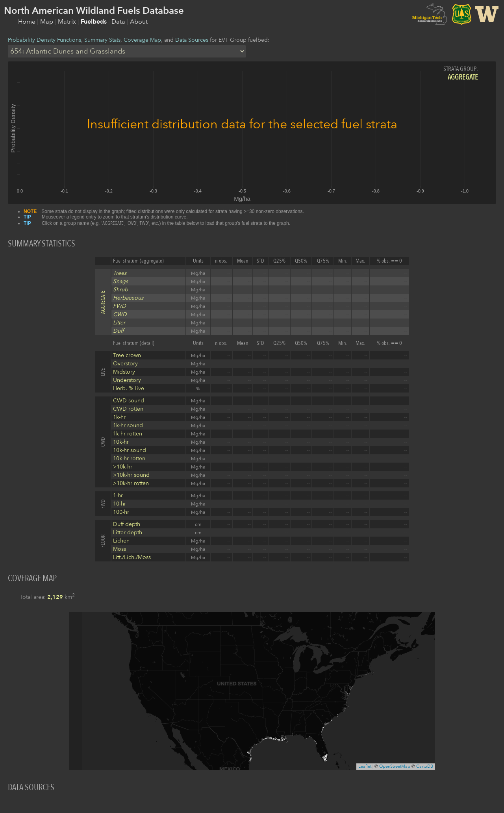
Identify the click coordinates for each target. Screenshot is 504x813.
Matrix (68, 22)
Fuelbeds (94, 22)
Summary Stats (102, 40)
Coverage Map (142, 40)
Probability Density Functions (44, 40)
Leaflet (365, 766)
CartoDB (425, 766)
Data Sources (192, 40)
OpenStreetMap (395, 766)
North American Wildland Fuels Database (94, 11)
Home (28, 22)
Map (47, 22)
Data (119, 22)
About (139, 22)
